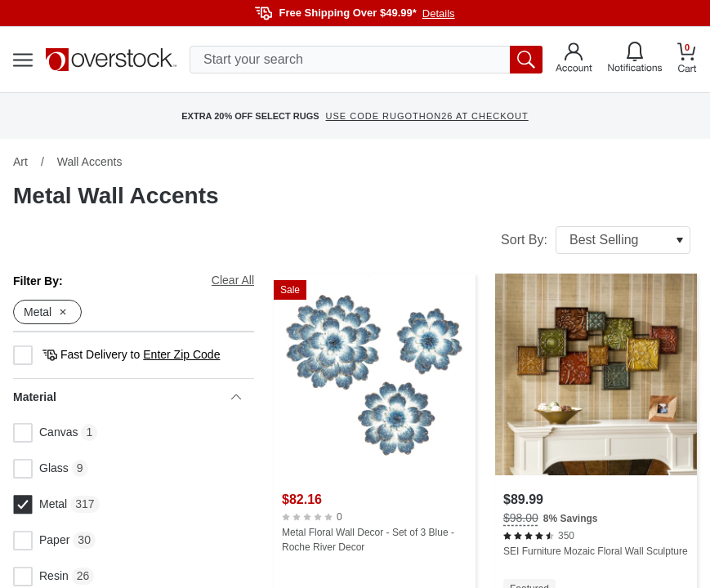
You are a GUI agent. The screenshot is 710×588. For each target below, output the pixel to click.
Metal (40, 505)
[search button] (526, 60)
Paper (41, 541)
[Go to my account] (574, 60)
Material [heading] (127, 397)
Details (439, 13)
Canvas (45, 433)
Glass (41, 469)
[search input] (366, 60)
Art (20, 162)
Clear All (233, 280)
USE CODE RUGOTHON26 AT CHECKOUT (427, 116)
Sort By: (596, 240)
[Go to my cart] (687, 60)
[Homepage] (111, 60)
